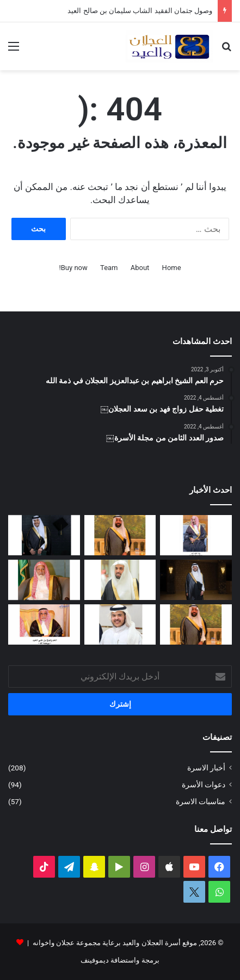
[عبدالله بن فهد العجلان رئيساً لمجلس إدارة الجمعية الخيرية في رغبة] (120, 580)
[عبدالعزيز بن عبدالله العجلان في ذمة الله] (196, 535)
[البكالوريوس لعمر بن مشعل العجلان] (44, 535)
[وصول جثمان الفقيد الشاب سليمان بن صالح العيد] (120, 535)
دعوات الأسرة (204, 785)
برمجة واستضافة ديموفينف (120, 960)
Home (172, 268)
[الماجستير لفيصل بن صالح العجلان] (196, 580)
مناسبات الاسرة (201, 801)
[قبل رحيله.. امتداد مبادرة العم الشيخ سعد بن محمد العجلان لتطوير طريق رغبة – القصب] (44, 580)
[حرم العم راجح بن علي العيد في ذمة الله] (44, 624)
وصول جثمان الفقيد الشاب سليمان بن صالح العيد (140, 11)
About (140, 268)
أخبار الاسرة (206, 768)
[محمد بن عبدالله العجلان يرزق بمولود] (120, 624)
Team (109, 268)
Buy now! (73, 268)
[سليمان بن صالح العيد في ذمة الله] (196, 624)
